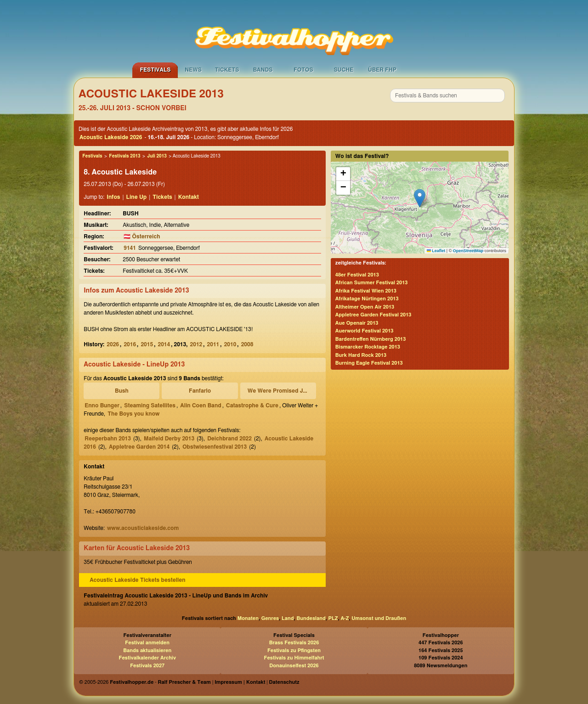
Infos (113, 197)
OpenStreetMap (468, 251)
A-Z (345, 618)
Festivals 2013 (124, 156)
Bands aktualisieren (147, 650)
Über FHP (382, 70)
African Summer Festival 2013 (372, 283)
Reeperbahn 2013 (108, 439)
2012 (196, 344)
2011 (213, 344)
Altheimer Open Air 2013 (365, 307)
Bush (122, 391)
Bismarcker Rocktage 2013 (368, 347)
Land (288, 618)
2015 (147, 344)
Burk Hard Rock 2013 (361, 355)
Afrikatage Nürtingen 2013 (367, 299)
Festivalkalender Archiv (147, 658)
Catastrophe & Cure (252, 406)
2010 (230, 344)
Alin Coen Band (201, 406)
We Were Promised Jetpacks (280, 391)
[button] (420, 198)
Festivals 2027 (147, 666)
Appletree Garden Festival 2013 (373, 315)
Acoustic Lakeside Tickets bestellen (137, 580)
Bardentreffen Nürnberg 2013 (371, 339)
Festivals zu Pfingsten (294, 650)
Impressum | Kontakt (240, 682)
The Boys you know (133, 414)
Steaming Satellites (150, 406)
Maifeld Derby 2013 (169, 439)
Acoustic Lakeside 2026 (111, 137)
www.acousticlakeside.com (143, 528)
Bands (263, 70)
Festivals (155, 70)
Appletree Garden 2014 (139, 447)
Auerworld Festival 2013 (365, 331)
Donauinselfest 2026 (294, 666)
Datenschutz (284, 682)
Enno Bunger (102, 406)
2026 (113, 344)
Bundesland (311, 618)
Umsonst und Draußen (379, 618)
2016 (130, 344)
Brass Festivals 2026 (294, 643)
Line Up (137, 197)
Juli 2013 (157, 156)
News (193, 70)
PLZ (333, 618)
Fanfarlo (200, 391)
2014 (164, 344)
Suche (344, 70)
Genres (270, 618)
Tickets (227, 70)
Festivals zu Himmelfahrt (294, 658)
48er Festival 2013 (357, 275)
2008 (247, 344)
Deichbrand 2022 (229, 439)
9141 (130, 248)
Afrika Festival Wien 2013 (366, 291)
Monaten (248, 618)
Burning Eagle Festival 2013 (369, 363)
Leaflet (436, 251)
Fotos (303, 70)
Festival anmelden (147, 643)
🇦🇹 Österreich (142, 237)
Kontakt (189, 197)
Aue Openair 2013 (357, 323)
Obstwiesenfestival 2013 (215, 447)
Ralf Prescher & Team (184, 682)
